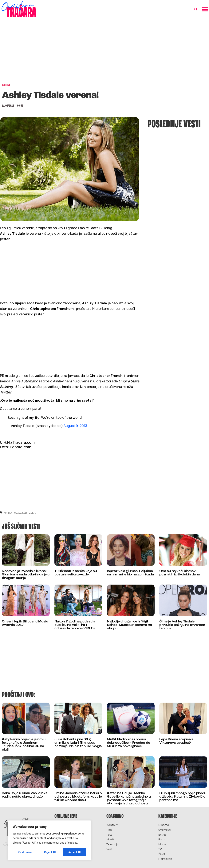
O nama (164, 825)
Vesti (110, 849)
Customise (25, 852)
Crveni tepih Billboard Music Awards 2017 (25, 623)
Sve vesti (165, 830)
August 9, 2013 (75, 426)
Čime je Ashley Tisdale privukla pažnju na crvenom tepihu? (182, 625)
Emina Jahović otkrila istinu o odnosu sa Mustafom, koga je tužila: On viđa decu (78, 797)
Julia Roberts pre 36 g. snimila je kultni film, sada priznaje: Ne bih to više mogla (78, 743)
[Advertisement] (104, 52)
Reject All (50, 852)
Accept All (75, 852)
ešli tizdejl (29, 513)
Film (109, 830)
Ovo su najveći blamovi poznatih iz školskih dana (179, 573)
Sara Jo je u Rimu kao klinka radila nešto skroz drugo (25, 795)
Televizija (112, 845)
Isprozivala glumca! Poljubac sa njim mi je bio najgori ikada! (131, 573)
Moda (162, 845)
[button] (196, 10)
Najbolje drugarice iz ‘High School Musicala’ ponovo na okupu (129, 625)
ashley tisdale (12, 513)
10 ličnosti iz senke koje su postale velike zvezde (76, 573)
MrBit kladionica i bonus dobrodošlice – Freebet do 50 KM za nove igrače (129, 743)
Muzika (111, 840)
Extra (162, 835)
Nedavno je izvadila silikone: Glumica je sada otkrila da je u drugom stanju (26, 575)
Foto (109, 835)
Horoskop (165, 859)
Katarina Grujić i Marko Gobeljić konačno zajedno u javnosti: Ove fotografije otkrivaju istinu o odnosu (129, 798)
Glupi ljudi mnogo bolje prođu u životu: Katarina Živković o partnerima (183, 797)
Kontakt (112, 825)
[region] (49, 840)
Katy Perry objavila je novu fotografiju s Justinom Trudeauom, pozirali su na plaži (24, 745)
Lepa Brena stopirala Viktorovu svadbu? (176, 741)
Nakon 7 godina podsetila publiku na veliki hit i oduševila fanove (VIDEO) (75, 625)
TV (160, 849)
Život (162, 854)
